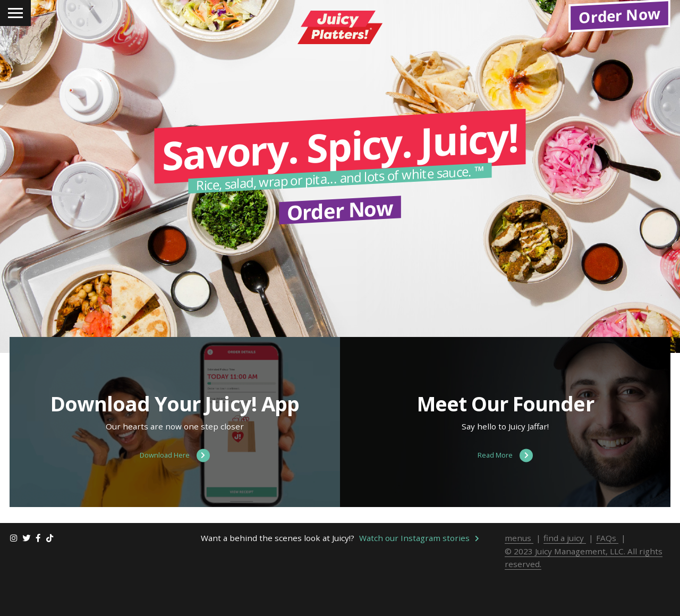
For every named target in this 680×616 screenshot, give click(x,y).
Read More (505, 501)
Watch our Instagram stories (419, 584)
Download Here (175, 501)
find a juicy (565, 584)
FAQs (607, 584)
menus (519, 584)
